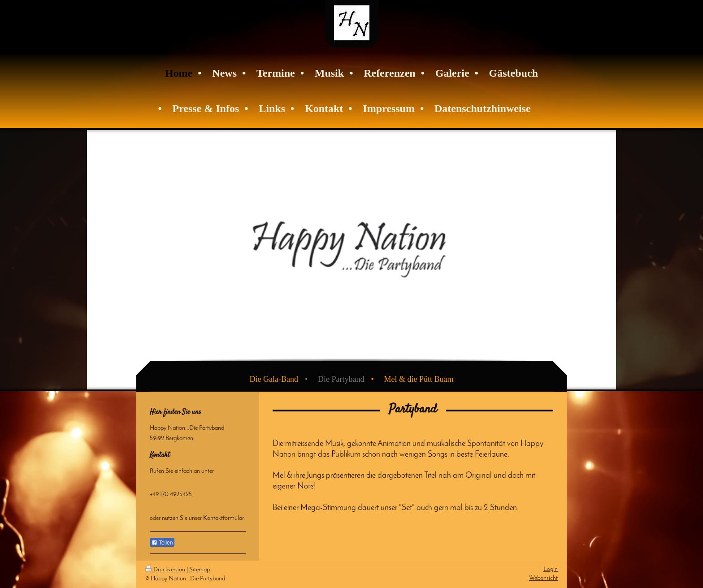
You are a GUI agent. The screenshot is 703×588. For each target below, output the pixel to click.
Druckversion (165, 570)
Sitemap (200, 570)
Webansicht (543, 578)
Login (551, 569)
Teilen (162, 543)
